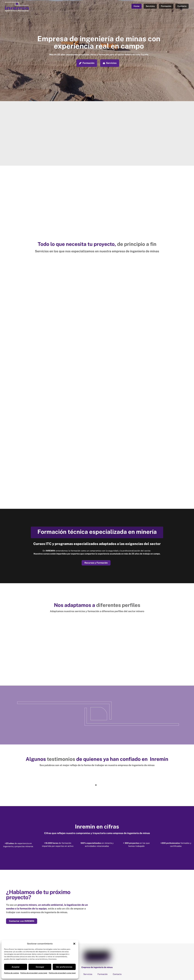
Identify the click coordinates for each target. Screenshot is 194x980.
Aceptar (16, 967)
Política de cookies (12, 973)
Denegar (40, 967)
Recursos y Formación (96, 525)
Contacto (182, 6)
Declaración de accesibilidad (98, 970)
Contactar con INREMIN (22, 884)
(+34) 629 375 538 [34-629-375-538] (109, 952)
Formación (166, 6)
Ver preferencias (64, 967)
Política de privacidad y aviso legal (34, 973)
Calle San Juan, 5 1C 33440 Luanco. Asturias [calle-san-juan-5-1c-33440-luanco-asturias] (86, 945)
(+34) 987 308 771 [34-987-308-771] (84, 952)
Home (137, 6)
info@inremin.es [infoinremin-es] (165, 945)
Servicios (150, 6)
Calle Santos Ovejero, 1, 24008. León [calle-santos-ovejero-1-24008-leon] (132, 945)
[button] (74, 944)
